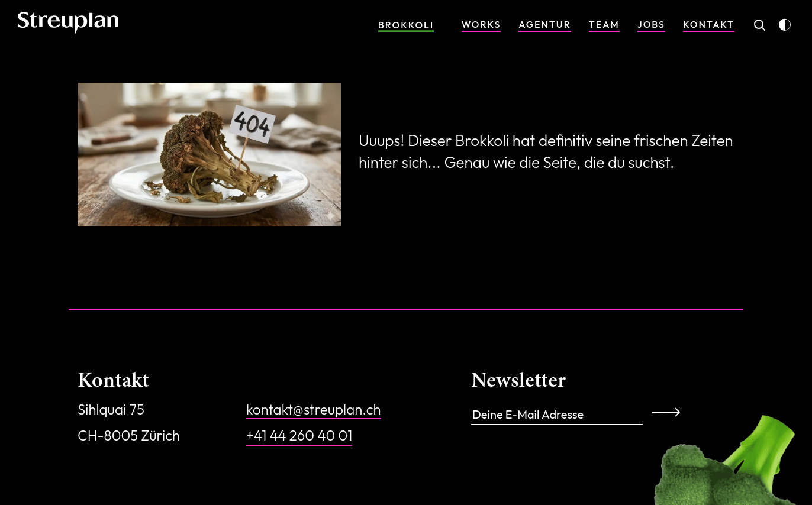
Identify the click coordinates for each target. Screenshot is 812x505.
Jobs (651, 24)
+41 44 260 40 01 (299, 435)
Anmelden (670, 412)
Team (604, 24)
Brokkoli (406, 25)
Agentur (545, 24)
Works (481, 24)
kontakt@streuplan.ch (314, 409)
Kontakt (709, 24)
